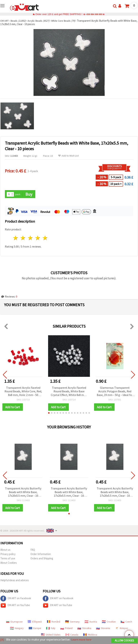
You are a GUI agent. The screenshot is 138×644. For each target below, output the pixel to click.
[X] (2, 640)
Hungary (17, 629)
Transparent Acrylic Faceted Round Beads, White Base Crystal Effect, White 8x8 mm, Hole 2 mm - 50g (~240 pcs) (69, 392)
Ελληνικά (35, 622)
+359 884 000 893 (94, 14)
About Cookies (9, 563)
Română (54, 622)
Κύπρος (122, 629)
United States (51, 635)
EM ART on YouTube (15, 606)
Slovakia (84, 629)
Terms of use (8, 559)
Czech (126, 622)
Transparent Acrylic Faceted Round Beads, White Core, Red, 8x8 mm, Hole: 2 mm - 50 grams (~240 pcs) (23, 392)
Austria (91, 622)
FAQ (33, 550)
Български (14, 622)
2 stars (23, 238)
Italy (51, 629)
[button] (49, 413)
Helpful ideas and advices (15, 581)
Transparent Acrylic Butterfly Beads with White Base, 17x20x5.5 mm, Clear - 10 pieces (23, 493)
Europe (35, 629)
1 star (16, 238)
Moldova (90, 635)
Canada (72, 635)
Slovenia (103, 629)
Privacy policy (8, 555)
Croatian (109, 622)
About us (5, 550)
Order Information (41, 555)
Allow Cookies (124, 641)
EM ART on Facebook (16, 599)
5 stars (45, 238)
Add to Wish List (68, 156)
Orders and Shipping (42, 559)
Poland (66, 629)
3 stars (31, 238)
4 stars (38, 238)
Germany (72, 622)
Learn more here (82, 640)
